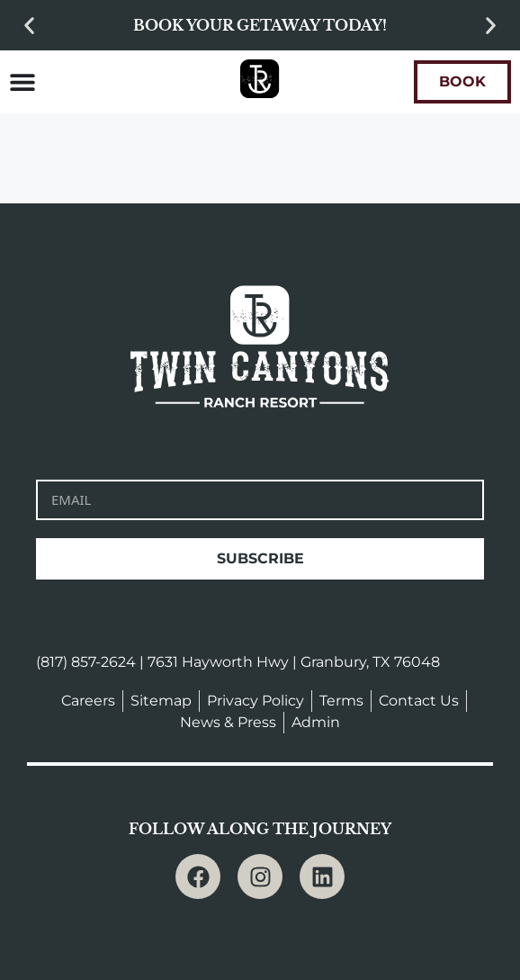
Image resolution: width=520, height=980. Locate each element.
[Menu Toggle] (22, 82)
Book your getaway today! (260, 25)
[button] (29, 26)
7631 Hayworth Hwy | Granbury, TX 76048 (294, 662)
